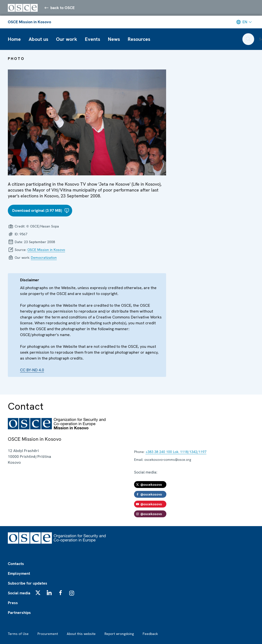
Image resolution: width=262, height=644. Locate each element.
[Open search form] (248, 39)
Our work (67, 39)
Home (14, 39)
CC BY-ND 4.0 (32, 370)
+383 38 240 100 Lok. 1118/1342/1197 (176, 452)
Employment (19, 573)
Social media (19, 593)
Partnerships (19, 613)
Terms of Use (18, 634)
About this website (81, 634)
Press (13, 603)
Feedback (150, 634)
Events (92, 39)
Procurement (48, 634)
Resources (139, 39)
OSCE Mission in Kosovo (29, 22)
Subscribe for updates (28, 583)
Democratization (44, 258)
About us (38, 39)
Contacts (16, 564)
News (114, 39)
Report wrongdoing (119, 634)
